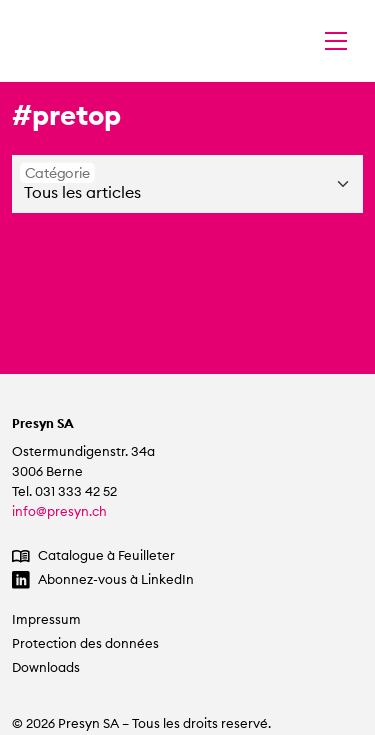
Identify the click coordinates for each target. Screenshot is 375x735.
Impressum (46, 619)
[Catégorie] (187, 184)
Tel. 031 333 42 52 (64, 491)
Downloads (46, 667)
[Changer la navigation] (336, 41)
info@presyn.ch (59, 511)
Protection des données (85, 643)
